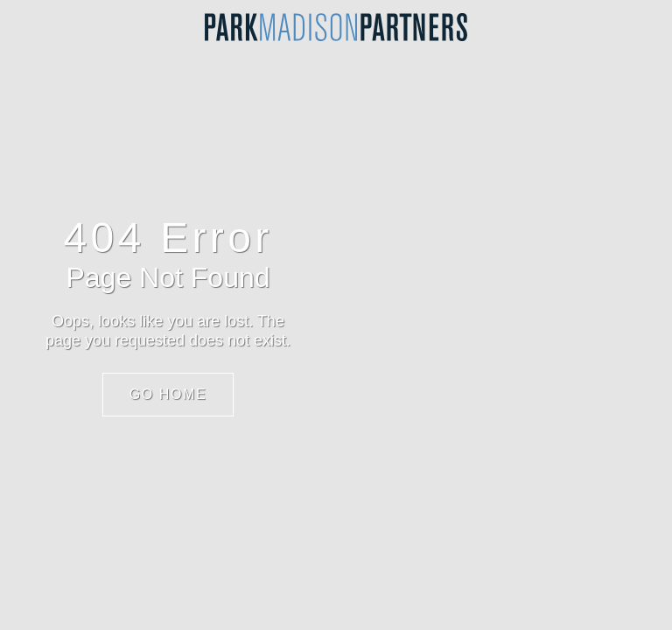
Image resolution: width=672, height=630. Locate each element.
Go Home (168, 394)
